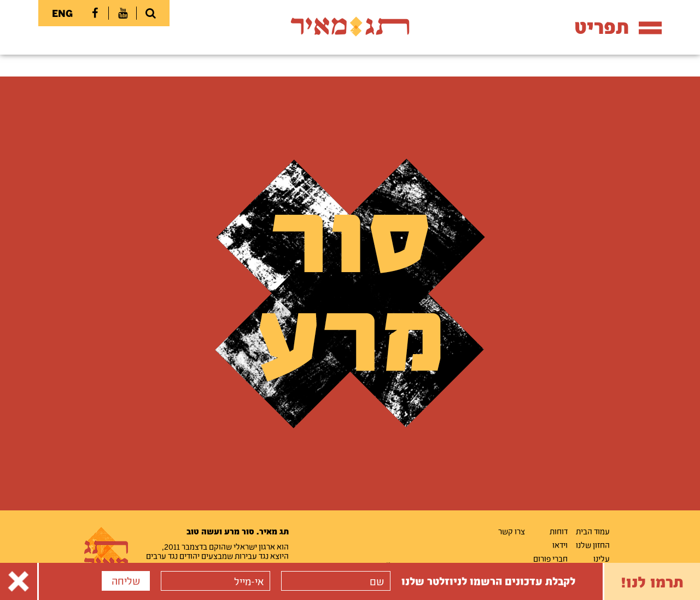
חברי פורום (550, 558)
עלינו (602, 558)
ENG (62, 13)
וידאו (560, 545)
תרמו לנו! (652, 581)
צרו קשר (512, 531)
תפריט (618, 27)
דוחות (559, 531)
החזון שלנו (593, 545)
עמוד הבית (593, 531)
